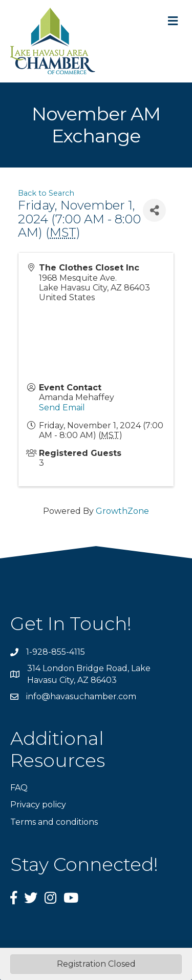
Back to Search (46, 193)
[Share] (154, 210)
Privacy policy (38, 805)
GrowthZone (122, 511)
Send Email (62, 408)
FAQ (19, 788)
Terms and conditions (54, 822)
